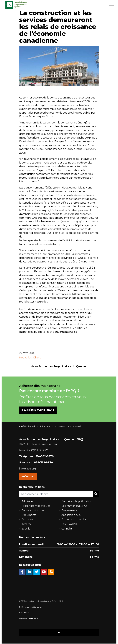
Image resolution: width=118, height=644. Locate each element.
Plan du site (24, 613)
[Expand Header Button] (112, 5)
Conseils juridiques (33, 510)
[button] (96, 494)
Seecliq (26, 529)
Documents (29, 515)
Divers (37, 358)
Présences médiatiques (36, 506)
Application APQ (72, 515)
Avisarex (27, 524)
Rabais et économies (74, 520)
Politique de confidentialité (30, 607)
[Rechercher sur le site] (59, 494)
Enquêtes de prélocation (77, 501)
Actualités (28, 520)
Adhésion (27, 501)
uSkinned (33, 618)
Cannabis (67, 529)
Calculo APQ (69, 524)
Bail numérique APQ (74, 506)
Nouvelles (25, 358)
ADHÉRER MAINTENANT (38, 410)
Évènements (69, 510)
